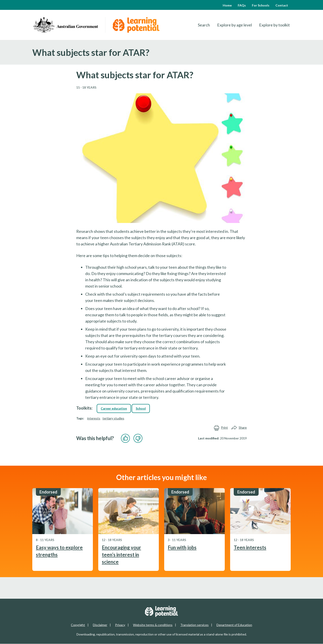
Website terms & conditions (153, 625)
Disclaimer (100, 625)
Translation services (194, 625)
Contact (282, 5)
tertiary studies (113, 418)
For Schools (261, 5)
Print (221, 428)
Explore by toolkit (274, 25)
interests (94, 418)
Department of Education (234, 625)
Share (239, 428)
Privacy (120, 625)
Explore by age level (235, 25)
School (141, 408)
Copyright (78, 625)
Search (204, 25)
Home (227, 5)
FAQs (242, 5)
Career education (114, 408)
